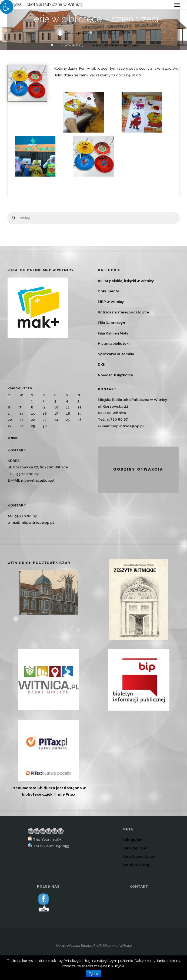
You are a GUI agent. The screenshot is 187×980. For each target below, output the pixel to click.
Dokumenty (108, 291)
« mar (13, 438)
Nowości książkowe (115, 375)
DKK (102, 364)
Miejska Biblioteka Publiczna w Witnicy (45, 4)
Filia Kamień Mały (113, 333)
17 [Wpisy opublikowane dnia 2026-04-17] (56, 414)
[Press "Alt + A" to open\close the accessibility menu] (7, 7)
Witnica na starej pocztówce (123, 312)
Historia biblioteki (114, 343)
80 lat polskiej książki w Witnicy (126, 281)
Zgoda (93, 974)
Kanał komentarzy (139, 856)
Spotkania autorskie (116, 354)
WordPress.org (136, 865)
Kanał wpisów (135, 848)
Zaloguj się (132, 840)
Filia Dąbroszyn (111, 323)
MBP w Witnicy (72, 45)
